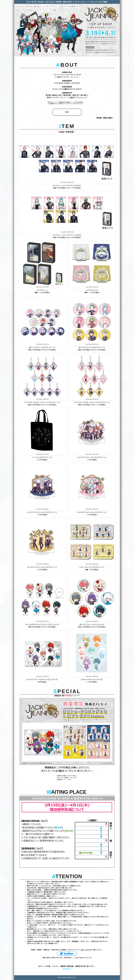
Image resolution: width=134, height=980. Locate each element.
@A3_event (86, 950)
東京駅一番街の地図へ (105, 118)
